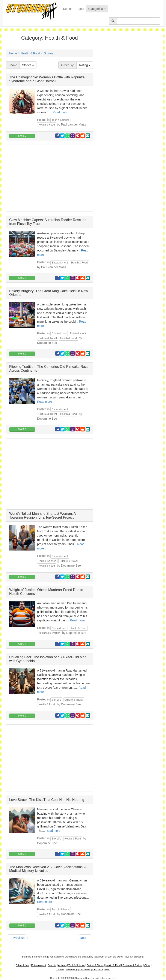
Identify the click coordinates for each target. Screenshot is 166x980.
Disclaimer (85, 970)
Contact (60, 970)
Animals (62, 965)
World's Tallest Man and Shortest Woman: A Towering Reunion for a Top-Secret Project (42, 515)
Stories (69, 8)
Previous (17, 938)
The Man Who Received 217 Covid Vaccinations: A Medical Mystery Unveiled (48, 869)
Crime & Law (59, 334)
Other (147, 965)
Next (85, 938)
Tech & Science (61, 120)
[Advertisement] (50, 178)
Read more (60, 112)
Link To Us (98, 970)
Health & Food (30, 53)
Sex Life (56, 700)
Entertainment (60, 263)
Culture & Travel (48, 338)
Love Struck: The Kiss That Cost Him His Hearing (47, 800)
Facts (80, 9)
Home (13, 53)
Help (108, 970)
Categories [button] (97, 9)
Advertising (72, 970)
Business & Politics (49, 633)
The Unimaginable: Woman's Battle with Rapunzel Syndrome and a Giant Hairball (47, 79)
